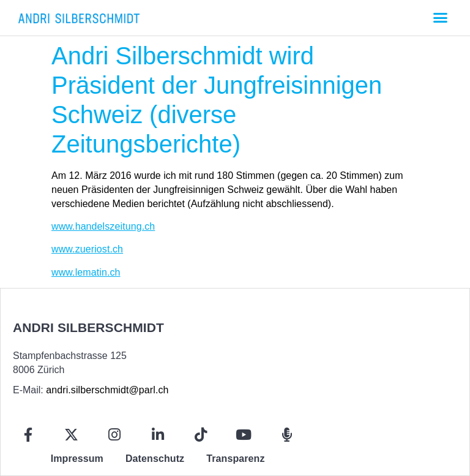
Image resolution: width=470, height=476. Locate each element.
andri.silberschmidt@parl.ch (107, 390)
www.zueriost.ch (87, 249)
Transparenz (235, 459)
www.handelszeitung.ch (103, 226)
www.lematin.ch (86, 272)
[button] (440, 18)
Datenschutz (155, 459)
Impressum (77, 459)
